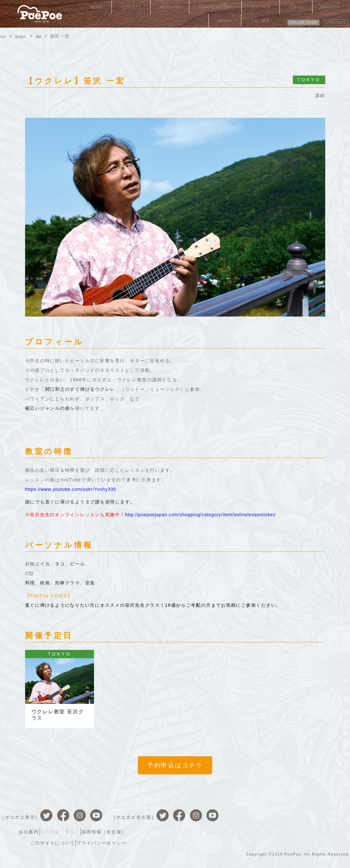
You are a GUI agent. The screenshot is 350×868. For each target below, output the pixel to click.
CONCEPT (116, 8)
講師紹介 (27, 36)
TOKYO (251, 8)
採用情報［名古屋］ (325, 819)
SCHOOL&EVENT (186, 8)
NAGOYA (276, 8)
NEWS (91, 8)
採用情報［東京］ (278, 819)
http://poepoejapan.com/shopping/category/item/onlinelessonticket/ (209, 515)
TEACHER (225, 8)
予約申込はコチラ (175, 769)
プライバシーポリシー (323, 829)
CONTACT (333, 18)
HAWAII (301, 8)
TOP (5, 36)
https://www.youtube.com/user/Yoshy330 (75, 489)
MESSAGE (147, 8)
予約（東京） (331, 8)
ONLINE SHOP (293, 18)
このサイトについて (271, 829)
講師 (49, 36)
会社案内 (243, 819)
